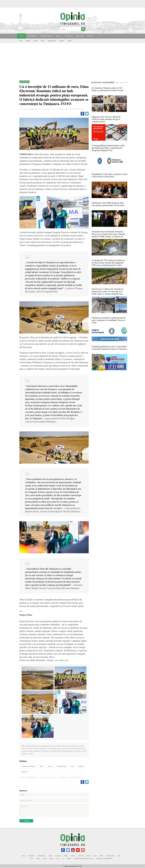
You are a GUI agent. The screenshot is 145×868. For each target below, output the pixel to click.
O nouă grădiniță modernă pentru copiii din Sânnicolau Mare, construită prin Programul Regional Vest (108, 148)
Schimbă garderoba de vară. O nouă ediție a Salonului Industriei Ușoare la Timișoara (109, 348)
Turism (35, 41)
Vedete (52, 859)
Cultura (28, 41)
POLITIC (90, 36)
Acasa (21, 36)
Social (50, 856)
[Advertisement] (72, 60)
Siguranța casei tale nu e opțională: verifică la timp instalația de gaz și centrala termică (106, 119)
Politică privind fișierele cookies (84, 859)
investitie (81, 766)
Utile (21, 41)
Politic (66, 856)
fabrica (50, 766)
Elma (42, 766)
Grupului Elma (61, 766)
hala (72, 766)
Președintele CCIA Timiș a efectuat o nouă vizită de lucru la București (109, 175)
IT (63, 859)
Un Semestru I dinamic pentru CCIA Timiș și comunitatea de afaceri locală (107, 89)
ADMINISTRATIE (46, 36)
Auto (32, 859)
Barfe (101, 856)
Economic (58, 856)
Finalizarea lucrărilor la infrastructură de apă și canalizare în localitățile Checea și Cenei (109, 320)
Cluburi (69, 859)
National (62, 41)
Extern (70, 41)
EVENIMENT (32, 36)
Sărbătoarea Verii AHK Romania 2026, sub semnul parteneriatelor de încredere (108, 204)
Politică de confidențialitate (104, 859)
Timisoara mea (52, 41)
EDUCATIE (80, 36)
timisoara (24, 772)
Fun (58, 859)
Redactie (33, 109)
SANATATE (69, 36)
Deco (45, 859)
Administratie (41, 856)
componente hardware (28, 766)
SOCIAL (58, 36)
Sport (42, 41)
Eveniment (31, 856)
